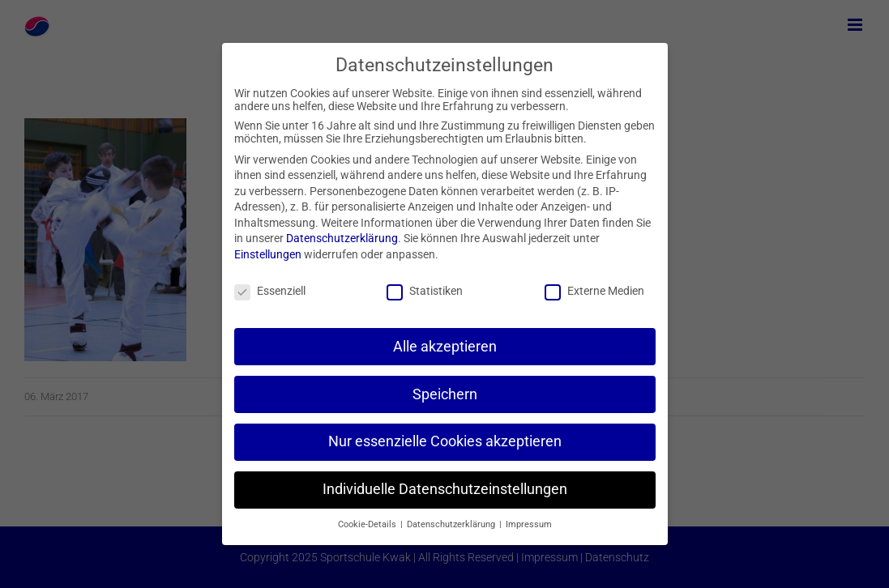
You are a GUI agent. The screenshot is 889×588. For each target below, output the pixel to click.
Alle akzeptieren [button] (445, 347)
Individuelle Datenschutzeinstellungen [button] (445, 489)
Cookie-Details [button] (368, 524)
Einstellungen (268, 254)
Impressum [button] (529, 524)
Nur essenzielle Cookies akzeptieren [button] (445, 441)
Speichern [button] (445, 394)
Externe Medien (594, 291)
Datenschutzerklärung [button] (452, 524)
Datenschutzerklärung (342, 238)
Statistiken (425, 291)
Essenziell (270, 291)
